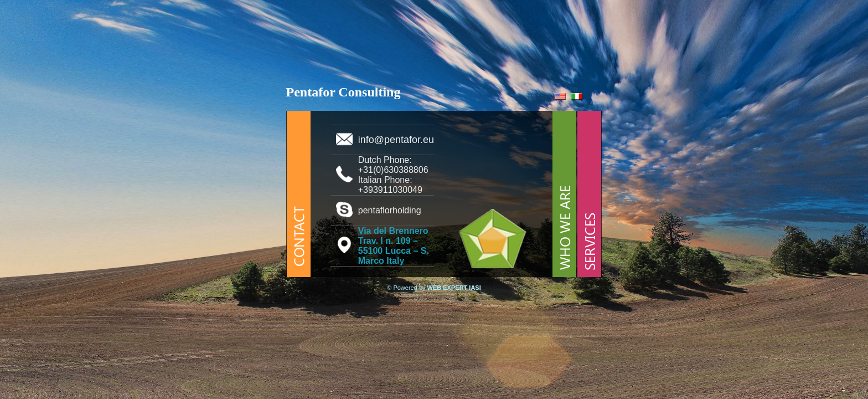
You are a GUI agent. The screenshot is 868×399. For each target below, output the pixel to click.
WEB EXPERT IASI (454, 288)
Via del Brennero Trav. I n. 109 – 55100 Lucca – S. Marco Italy (394, 246)
